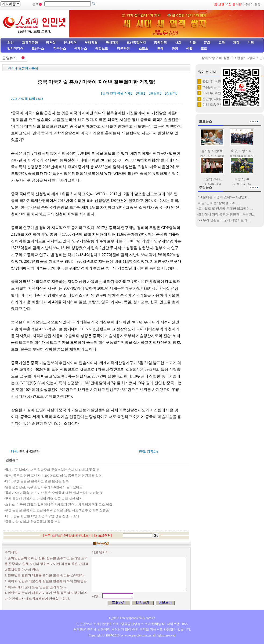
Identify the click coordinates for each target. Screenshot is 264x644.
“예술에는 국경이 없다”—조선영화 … (225, 197)
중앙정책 (160, 43)
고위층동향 (30, 43)
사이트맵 (173, 624)
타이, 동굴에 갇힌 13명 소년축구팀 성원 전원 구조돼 (43, 516)
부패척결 (91, 43)
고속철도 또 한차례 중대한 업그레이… (226, 209)
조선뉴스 (38, 49)
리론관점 (123, 49)
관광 (175, 49)
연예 (160, 49)
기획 (251, 43)
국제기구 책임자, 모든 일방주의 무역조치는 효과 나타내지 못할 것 (52, 470)
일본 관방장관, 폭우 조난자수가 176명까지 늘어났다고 (44, 487)
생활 (189, 49)
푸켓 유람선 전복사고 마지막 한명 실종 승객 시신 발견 (44, 499)
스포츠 (143, 49)
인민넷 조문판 (18, 69)
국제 (35, 69)
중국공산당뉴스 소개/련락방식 (143, 624)
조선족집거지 (136, 43)
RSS (185, 624)
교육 (222, 43)
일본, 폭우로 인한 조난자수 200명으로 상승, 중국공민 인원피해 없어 (53, 476)
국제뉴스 (81, 49)
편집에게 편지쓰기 (78, 536)
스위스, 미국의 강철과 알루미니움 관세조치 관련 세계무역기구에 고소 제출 (59, 505)
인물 (193, 43)
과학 (236, 43)
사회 (178, 43)
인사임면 (70, 43)
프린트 (155, 93)
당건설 (51, 43)
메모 (140, 93)
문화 (207, 43)
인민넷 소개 (110, 624)
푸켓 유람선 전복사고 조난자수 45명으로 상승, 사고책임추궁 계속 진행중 (57, 510)
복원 (120, 93)
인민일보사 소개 (88, 624)
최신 (10, 43)
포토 (204, 49)
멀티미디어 (15, 49)
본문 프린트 (53, 536)
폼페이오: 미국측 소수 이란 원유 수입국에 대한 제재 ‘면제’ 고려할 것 (55, 493)
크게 (113, 93)
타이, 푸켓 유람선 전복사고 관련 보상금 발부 (37, 481)
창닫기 (171, 93)
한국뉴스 (60, 49)
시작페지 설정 (251, 4)
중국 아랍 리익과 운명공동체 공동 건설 (33, 522)
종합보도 (102, 49)
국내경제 (112, 43)
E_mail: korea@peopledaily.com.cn (132, 618)
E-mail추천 (103, 536)
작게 (128, 93)
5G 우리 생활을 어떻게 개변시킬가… (224, 220)
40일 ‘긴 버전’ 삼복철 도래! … (219, 203)
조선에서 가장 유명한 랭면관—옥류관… (227, 214)
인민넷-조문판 (29, 451)
